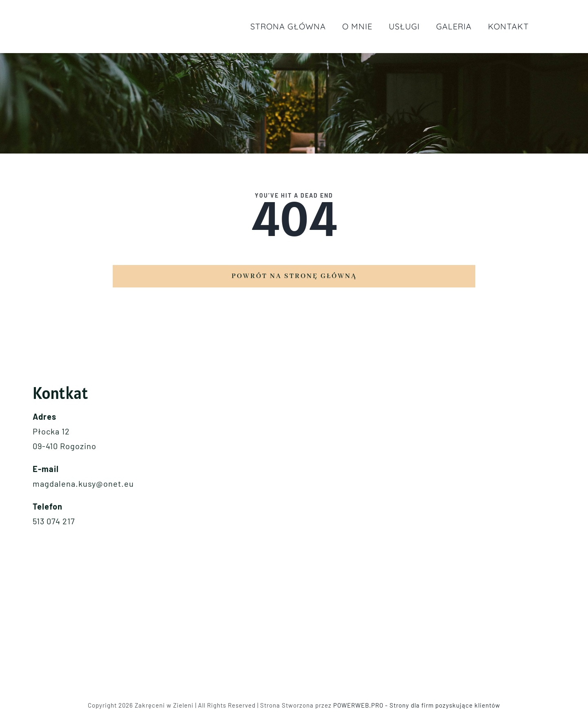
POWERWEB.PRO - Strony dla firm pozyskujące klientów (417, 705)
